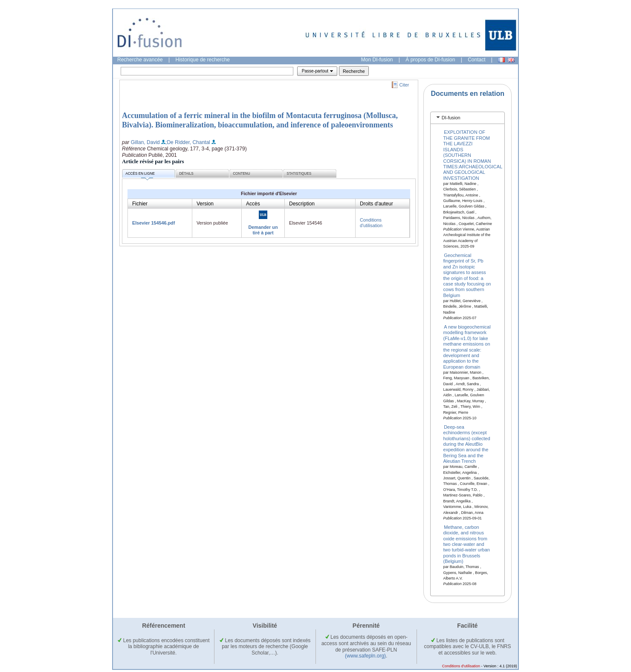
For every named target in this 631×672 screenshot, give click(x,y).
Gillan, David (145, 142)
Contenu (241, 174)
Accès (253, 204)
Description (302, 204)
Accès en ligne (140, 175)
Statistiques (299, 174)
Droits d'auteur (376, 204)
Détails (186, 174)
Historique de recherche (203, 60)
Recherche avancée (140, 60)
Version (205, 204)
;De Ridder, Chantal (188, 142)
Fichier (140, 204)
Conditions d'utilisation (371, 223)
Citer (404, 85)
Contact (476, 60)
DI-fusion (451, 118)
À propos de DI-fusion (430, 60)
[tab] (467, 118)
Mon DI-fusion (377, 60)
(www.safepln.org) (365, 656)
